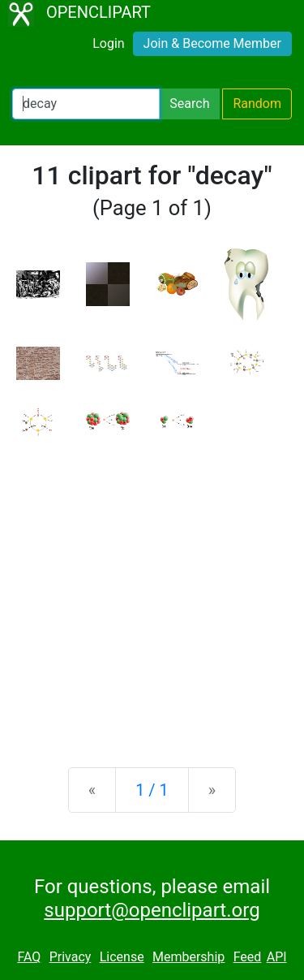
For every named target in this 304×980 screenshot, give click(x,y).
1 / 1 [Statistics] (152, 790)
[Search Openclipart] (86, 104)
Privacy (71, 957)
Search (189, 104)
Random (257, 104)
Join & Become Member (212, 43)
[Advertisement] (152, 589)
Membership (188, 957)
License (122, 957)
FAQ (29, 957)
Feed (248, 957)
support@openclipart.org (152, 910)
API (277, 957)
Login (108, 43)
